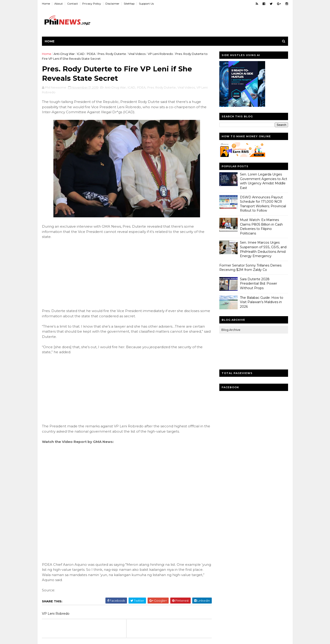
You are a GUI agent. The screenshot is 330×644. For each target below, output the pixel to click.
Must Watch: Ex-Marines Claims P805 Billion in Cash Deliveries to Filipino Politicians (261, 227)
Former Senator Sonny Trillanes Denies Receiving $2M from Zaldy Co (250, 268)
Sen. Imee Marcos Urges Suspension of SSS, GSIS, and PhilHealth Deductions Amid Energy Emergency (263, 249)
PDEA (91, 54)
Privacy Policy (92, 4)
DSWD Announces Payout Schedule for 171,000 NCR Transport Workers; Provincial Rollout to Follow (263, 204)
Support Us (147, 4)
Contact (73, 4)
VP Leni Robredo (161, 54)
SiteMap (129, 4)
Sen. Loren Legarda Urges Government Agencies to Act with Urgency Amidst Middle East (264, 181)
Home (46, 4)
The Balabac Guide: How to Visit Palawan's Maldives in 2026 (262, 302)
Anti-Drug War (64, 54)
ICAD (81, 54)
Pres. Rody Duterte (112, 54)
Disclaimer (113, 4)
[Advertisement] (77, 274)
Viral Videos (137, 54)
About (59, 4)
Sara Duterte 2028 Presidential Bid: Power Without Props (258, 284)
